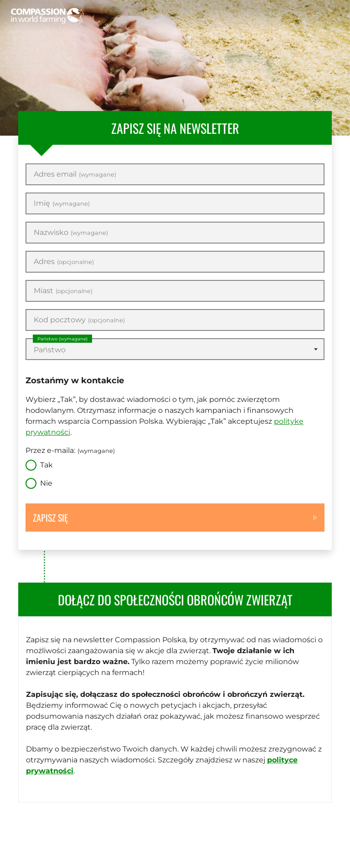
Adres (64, 262)
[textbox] (175, 350)
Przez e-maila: (70, 450)
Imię (62, 203)
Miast (63, 291)
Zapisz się (50, 518)
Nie (46, 483)
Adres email (75, 174)
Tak (46, 465)
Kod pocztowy (79, 320)
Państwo (62, 339)
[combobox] (175, 349)
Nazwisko (71, 233)
